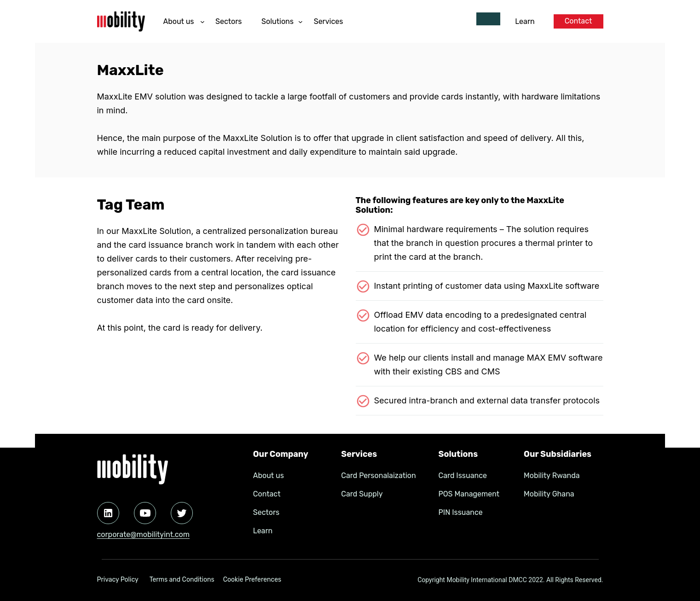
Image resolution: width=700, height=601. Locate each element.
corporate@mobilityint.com (144, 534)
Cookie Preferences (252, 580)
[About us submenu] (202, 22)
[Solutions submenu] (301, 22)
